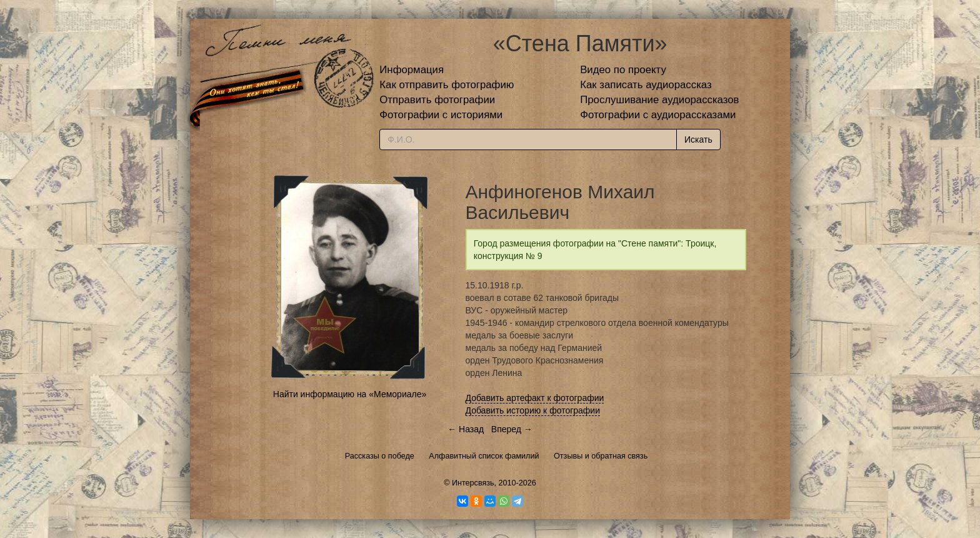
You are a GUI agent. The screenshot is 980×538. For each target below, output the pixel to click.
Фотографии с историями (441, 115)
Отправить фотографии (437, 100)
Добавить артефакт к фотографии (535, 398)
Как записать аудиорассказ (646, 85)
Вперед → (512, 429)
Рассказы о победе (380, 456)
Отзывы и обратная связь (601, 456)
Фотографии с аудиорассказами (658, 115)
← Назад (466, 429)
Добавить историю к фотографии (533, 410)
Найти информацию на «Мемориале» (350, 394)
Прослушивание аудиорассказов (659, 100)
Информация (412, 70)
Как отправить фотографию (447, 85)
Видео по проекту (623, 70)
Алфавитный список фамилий (484, 456)
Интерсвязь (473, 483)
